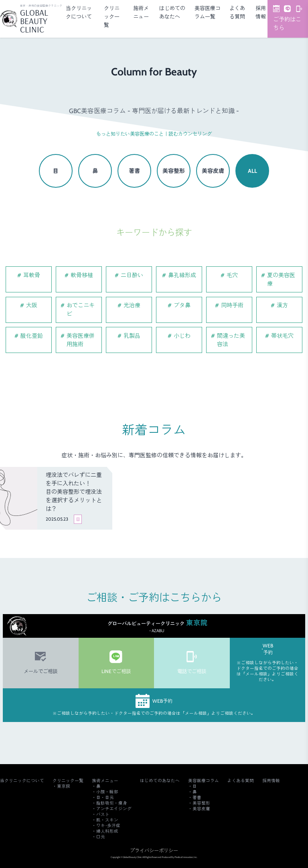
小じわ (182, 336)
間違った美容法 (231, 340)
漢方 (282, 305)
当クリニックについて (22, 781)
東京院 (64, 786)
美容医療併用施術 (81, 340)
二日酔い (132, 275)
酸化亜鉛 (32, 336)
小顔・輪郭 (107, 792)
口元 (101, 837)
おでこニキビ (81, 309)
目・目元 (105, 798)
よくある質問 (241, 781)
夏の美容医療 (281, 279)
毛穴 (232, 275)
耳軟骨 (32, 275)
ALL (252, 171)
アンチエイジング (114, 809)
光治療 (132, 305)
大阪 (32, 305)
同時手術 (232, 305)
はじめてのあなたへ (160, 781)
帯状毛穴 (282, 336)
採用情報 (271, 781)
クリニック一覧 (112, 16)
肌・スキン (107, 820)
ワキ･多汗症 (108, 826)
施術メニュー (105, 781)
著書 (134, 171)
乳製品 (132, 336)
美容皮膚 (213, 171)
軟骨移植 (82, 275)
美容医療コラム (204, 781)
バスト (103, 814)
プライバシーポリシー (154, 851)
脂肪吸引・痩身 (112, 803)
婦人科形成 (107, 831)
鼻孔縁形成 (182, 275)
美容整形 (174, 171)
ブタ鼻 (182, 305)
